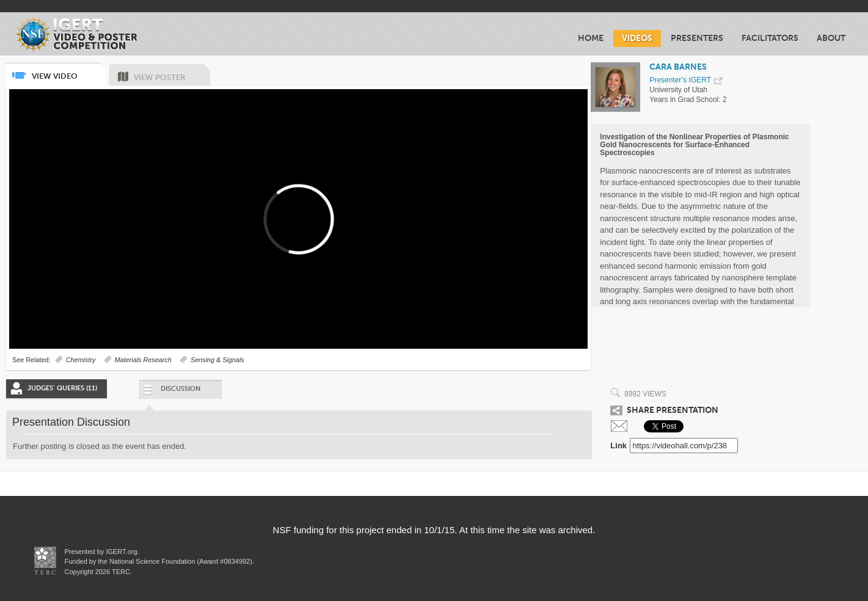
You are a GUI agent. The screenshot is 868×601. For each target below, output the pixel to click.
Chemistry (81, 360)
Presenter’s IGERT (680, 80)
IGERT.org (121, 552)
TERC (120, 572)
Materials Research (143, 360)
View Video (68, 72)
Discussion (171, 392)
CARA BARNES (678, 67)
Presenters (697, 38)
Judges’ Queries (62, 388)
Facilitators (770, 38)
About (831, 38)
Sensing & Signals (217, 360)
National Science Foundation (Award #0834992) (181, 561)
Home (591, 38)
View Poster (172, 73)
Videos (637, 38)
